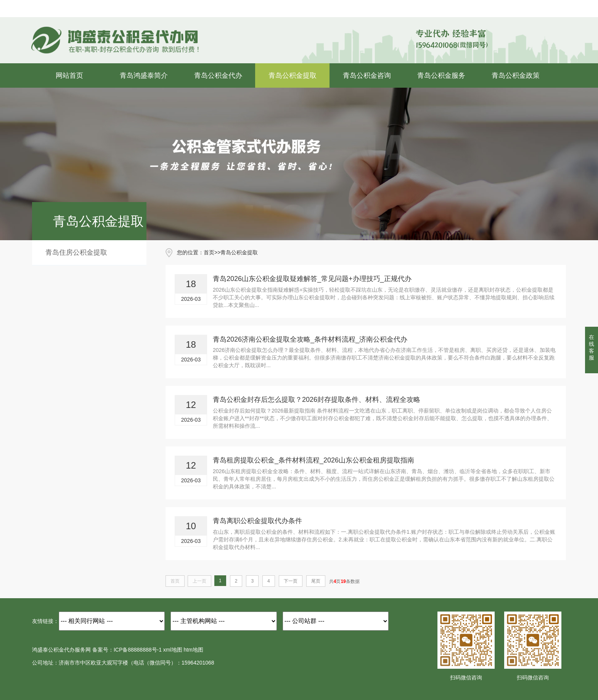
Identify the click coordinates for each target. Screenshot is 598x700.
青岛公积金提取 (293, 75)
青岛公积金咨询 (367, 75)
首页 (209, 252)
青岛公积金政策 (516, 75)
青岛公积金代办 (218, 75)
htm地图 (194, 650)
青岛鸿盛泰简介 (144, 75)
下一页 (291, 581)
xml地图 (173, 650)
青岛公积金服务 (441, 75)
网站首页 (69, 75)
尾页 (316, 581)
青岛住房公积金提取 (76, 252)
